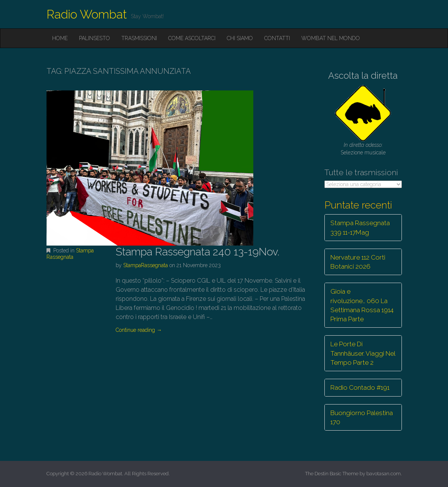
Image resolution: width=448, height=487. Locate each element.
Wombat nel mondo (331, 38)
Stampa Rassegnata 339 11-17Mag (360, 227)
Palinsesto (95, 38)
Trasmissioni (139, 38)
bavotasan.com (384, 474)
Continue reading (139, 330)
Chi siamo (240, 38)
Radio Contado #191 (360, 387)
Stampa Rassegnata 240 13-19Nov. (198, 252)
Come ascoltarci (192, 38)
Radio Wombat (87, 14)
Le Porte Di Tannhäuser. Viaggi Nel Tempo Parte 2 (363, 353)
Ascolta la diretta (363, 75)
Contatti (277, 38)
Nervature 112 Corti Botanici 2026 (358, 262)
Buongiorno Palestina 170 (362, 417)
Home (60, 38)
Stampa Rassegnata (70, 254)
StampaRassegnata (146, 265)
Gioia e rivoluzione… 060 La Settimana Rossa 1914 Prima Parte (362, 305)
